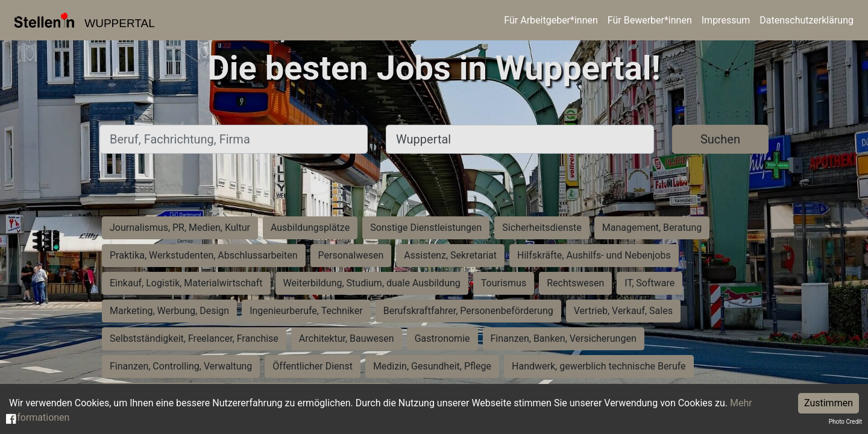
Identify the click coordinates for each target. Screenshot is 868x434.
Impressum (726, 20)
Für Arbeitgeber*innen (551, 20)
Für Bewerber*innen (650, 20)
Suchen (720, 139)
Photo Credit (845, 422)
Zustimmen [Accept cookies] (829, 403)
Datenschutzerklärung (807, 20)
